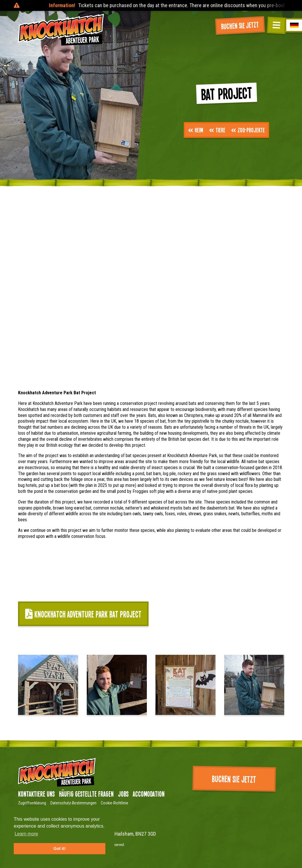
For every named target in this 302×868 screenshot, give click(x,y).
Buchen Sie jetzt (240, 25)
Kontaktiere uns (36, 794)
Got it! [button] (60, 849)
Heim (196, 130)
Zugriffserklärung (32, 803)
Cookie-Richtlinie (115, 803)
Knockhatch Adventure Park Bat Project (83, 614)
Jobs (123, 794)
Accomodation (149, 794)
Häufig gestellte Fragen (86, 794)
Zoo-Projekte (248, 130)
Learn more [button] (26, 834)
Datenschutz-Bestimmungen (73, 803)
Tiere (217, 130)
